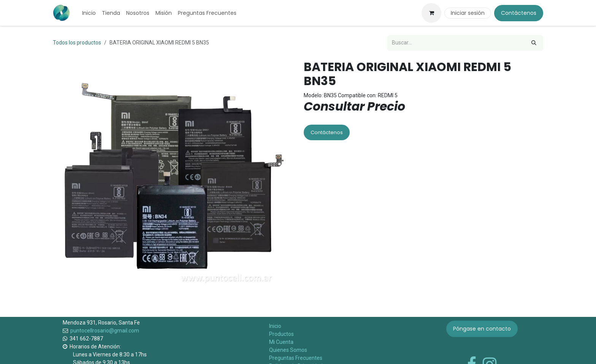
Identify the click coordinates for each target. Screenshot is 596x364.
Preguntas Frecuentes (296, 358)
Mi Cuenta (281, 342)
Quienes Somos (288, 350)
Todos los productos (77, 43)
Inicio (275, 326)
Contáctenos (519, 13)
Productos (281, 334)
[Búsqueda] (534, 43)
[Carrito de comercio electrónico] (431, 13)
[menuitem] (89, 13)
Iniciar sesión (468, 13)
